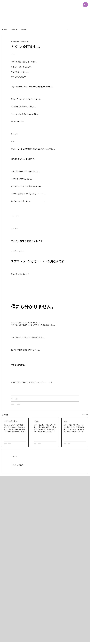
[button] (68, 29)
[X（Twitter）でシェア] (16, 398)
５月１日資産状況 (11, 421)
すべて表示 (85, 414)
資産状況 (14, 29)
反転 (65, 421)
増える (36, 421)
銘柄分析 (24, 29)
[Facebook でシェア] (12, 398)
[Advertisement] (35, 13)
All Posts (5, 29)
